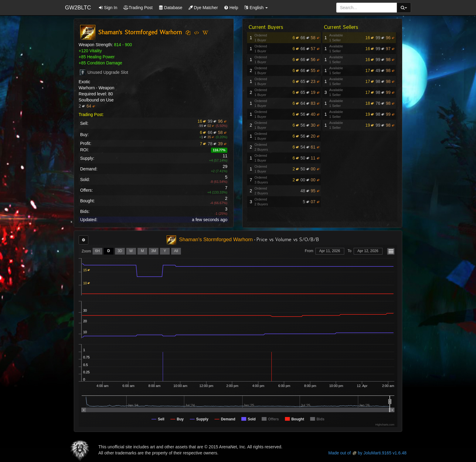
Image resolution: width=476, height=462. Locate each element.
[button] (256, 8)
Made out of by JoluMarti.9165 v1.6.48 (367, 453)
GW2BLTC (78, 8)
